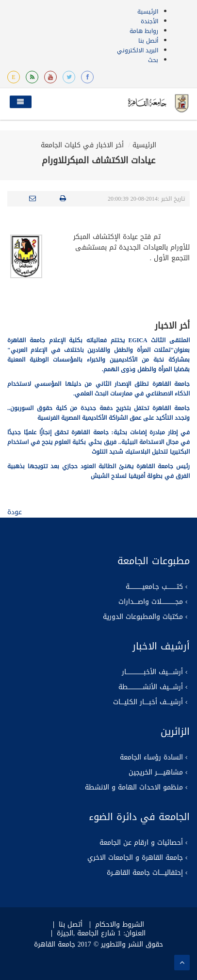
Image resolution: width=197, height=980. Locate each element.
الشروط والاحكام (120, 925)
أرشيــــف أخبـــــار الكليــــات (148, 702)
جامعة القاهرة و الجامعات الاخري (135, 858)
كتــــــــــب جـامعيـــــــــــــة (154, 587)
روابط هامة (144, 31)
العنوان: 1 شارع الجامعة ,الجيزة (101, 933)
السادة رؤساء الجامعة (151, 758)
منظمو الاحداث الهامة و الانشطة (134, 788)
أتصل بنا (148, 41)
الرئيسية (148, 12)
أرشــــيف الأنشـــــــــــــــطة (151, 687)
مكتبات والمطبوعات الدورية (143, 617)
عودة (15, 512)
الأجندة (149, 21)
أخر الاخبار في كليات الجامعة (82, 145)
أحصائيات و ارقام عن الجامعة (141, 843)
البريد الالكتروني (138, 50)
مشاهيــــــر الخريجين (156, 773)
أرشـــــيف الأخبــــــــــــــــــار (152, 672)
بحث (153, 60)
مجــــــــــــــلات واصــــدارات (151, 602)
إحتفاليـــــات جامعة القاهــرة (145, 873)
